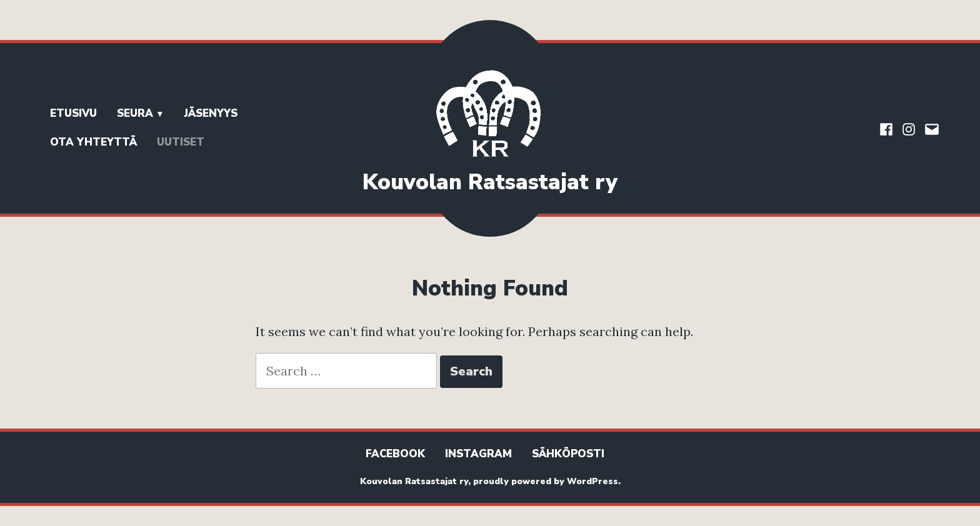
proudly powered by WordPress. (547, 481)
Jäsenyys (211, 113)
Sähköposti (568, 454)
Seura (135, 113)
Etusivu (73, 113)
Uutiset (181, 142)
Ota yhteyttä (93, 142)
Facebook (395, 454)
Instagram (478, 454)
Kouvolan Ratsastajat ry (490, 182)
